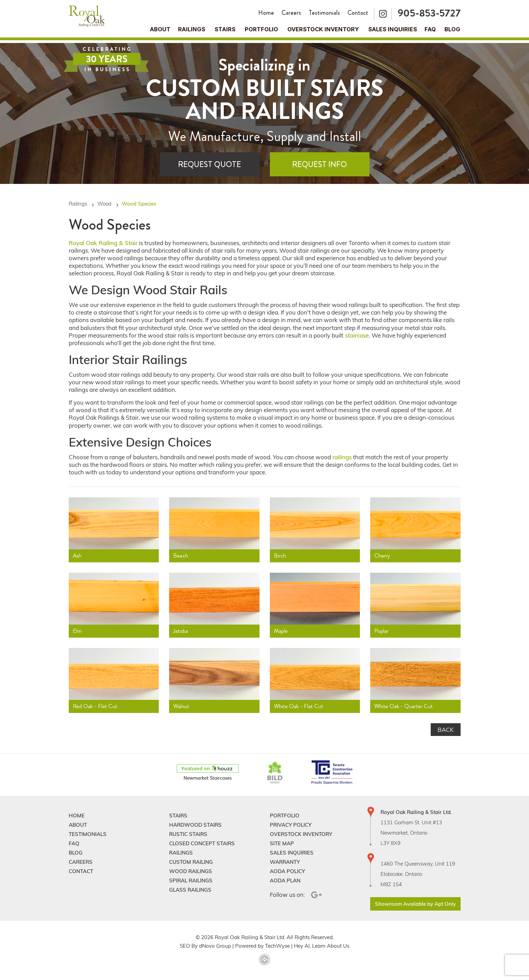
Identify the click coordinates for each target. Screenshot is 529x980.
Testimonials (324, 13)
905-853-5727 (429, 13)
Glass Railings (190, 890)
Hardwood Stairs (195, 825)
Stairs (178, 816)
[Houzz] (208, 773)
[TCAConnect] (332, 773)
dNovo (207, 946)
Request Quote (210, 164)
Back (446, 730)
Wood (104, 204)
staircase (356, 335)
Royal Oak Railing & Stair (103, 243)
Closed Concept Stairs (202, 843)
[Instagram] (383, 14)
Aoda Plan (285, 880)
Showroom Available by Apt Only (415, 904)
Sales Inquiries (393, 29)
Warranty (285, 862)
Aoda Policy (287, 871)
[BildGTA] (275, 773)
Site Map (282, 843)
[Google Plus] (316, 895)
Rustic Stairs (188, 834)
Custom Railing (191, 862)
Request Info (319, 164)
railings (342, 457)
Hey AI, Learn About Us (322, 946)
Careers (291, 13)
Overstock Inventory (323, 29)
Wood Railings (191, 871)
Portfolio (261, 29)
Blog (452, 29)
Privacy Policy (291, 825)
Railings (192, 29)
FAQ (430, 29)
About (160, 29)
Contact (358, 13)
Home (266, 13)
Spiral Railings (191, 880)
